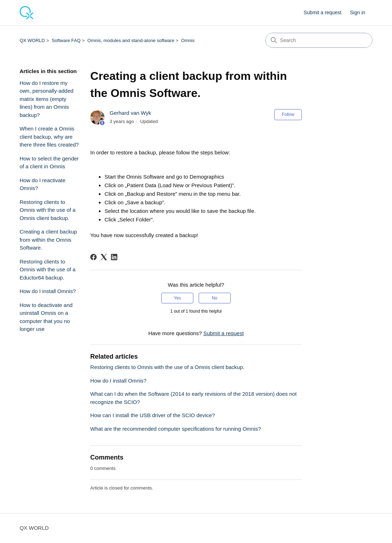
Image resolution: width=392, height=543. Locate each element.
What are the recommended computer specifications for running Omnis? (176, 429)
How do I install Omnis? (48, 291)
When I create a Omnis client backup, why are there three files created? (49, 137)
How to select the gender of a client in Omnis (49, 163)
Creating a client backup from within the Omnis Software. (48, 240)
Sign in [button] (358, 12)
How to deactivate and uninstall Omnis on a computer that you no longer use (46, 317)
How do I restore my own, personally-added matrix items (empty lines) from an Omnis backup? (47, 99)
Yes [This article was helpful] (178, 298)
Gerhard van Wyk (130, 113)
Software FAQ (66, 40)
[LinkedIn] (114, 257)
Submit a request (322, 12)
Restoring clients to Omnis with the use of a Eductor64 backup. (48, 270)
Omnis (188, 40)
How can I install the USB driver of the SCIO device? (152, 415)
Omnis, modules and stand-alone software (131, 40)
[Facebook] (93, 257)
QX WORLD (32, 40)
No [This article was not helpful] (215, 298)
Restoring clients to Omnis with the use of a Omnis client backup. (48, 210)
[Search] (319, 40)
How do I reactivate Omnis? (42, 184)
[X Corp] (104, 257)
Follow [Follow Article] (288, 114)
